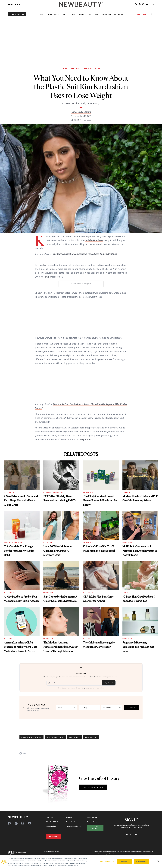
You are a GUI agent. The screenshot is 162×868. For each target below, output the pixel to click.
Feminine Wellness (53, 492)
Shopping (88, 492)
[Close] (158, 861)
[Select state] (67, 708)
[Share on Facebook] (21, 753)
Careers (69, 817)
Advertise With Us (53, 822)
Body (125, 593)
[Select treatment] (112, 708)
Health (126, 492)
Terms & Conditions (74, 826)
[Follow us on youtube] (147, 4)
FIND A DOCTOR (17, 14)
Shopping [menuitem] (94, 14)
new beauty (91, 737)
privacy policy (99, 688)
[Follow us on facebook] (136, 4)
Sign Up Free (132, 834)
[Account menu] (153, 4)
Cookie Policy (51, 826)
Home (65, 68)
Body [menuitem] (65, 14)
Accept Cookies (142, 861)
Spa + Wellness (92, 68)
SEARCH (131, 708)
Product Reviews (13, 543)
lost (45, 265)
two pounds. (85, 439)
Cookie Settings (95, 828)
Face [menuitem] (42, 14)
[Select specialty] (89, 708)
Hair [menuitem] (73, 14)
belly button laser (94, 240)
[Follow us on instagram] (143, 4)
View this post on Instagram (81, 284)
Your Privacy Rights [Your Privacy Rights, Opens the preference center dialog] (107, 861)
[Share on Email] (25, 753)
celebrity (74, 737)
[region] (81, 862)
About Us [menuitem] (119, 14)
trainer (48, 277)
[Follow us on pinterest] (140, 4)
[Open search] (152, 14)
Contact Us (50, 817)
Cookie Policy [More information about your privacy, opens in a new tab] (73, 866)
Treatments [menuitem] (54, 14)
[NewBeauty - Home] (81, 4)
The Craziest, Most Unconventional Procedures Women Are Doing (85, 254)
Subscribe (14, 4)
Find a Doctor (92, 817)
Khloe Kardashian (31, 737)
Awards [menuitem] (82, 14)
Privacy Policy (92, 822)
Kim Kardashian (55, 737)
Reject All (125, 861)
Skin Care (49, 543)
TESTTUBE (142, 14)
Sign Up (109, 683)
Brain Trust (71, 822)
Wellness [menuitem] (106, 14)
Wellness (76, 68)
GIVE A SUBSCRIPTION (93, 787)
